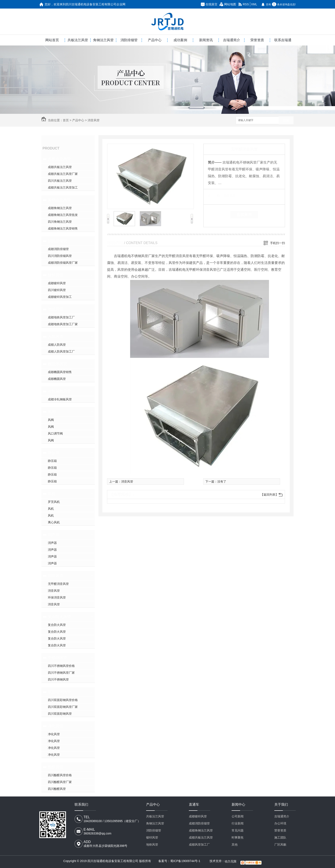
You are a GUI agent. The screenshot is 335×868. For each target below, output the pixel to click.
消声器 (54, 535)
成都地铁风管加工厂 (61, 317)
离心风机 (54, 522)
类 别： (215, 196)
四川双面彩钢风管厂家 (63, 707)
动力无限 (231, 861)
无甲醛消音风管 (58, 584)
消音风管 (94, 120)
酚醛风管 (56, 767)
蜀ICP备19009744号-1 (185, 861)
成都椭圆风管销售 (60, 372)
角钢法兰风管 (103, 40)
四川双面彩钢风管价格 (63, 700)
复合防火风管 (59, 617)
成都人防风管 (57, 345)
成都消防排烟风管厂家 (63, 263)
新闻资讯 (206, 40)
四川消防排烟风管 (60, 256)
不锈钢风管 (57, 658)
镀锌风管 (56, 275)
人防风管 (56, 337)
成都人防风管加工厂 (61, 351)
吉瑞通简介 (232, 40)
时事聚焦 (238, 837)
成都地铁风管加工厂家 (63, 324)
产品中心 (155, 40)
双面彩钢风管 (59, 692)
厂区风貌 (280, 845)
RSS (246, 4)
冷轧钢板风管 (59, 391)
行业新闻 (238, 823)
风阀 (52, 412)
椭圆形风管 (57, 364)
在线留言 (212, 4)
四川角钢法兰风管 (60, 222)
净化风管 (56, 726)
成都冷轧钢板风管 (60, 399)
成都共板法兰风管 (60, 167)
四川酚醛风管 (57, 789)
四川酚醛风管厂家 (60, 782)
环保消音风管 (57, 597)
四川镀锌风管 (57, 290)
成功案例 (180, 40)
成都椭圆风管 (57, 379)
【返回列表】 (269, 495)
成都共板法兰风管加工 (63, 187)
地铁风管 (56, 309)
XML (254, 4)
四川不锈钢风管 (58, 679)
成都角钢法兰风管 (60, 208)
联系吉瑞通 (283, 40)
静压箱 (54, 453)
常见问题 (238, 830)
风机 (52, 494)
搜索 (286, 121)
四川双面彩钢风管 (60, 714)
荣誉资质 (257, 40)
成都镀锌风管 (57, 283)
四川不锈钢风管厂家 (61, 673)
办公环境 (280, 823)
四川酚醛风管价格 (60, 775)
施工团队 (280, 837)
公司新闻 (238, 816)
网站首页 (52, 40)
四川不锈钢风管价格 (61, 666)
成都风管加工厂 (199, 845)
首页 (66, 120)
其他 (235, 845)
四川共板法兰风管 (60, 181)
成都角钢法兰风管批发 (63, 215)
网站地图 (230, 4)
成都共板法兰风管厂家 (63, 174)
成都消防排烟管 (58, 249)
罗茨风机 (54, 502)
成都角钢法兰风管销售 (63, 228)
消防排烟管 (129, 40)
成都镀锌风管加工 (60, 297)
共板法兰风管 (78, 40)
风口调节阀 (55, 433)
